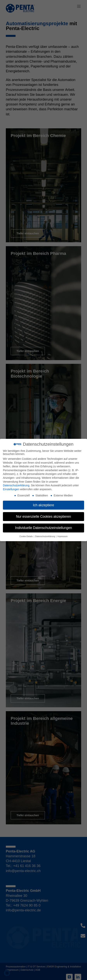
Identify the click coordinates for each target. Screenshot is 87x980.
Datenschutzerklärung (16, 485)
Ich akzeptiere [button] (44, 505)
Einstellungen (11, 489)
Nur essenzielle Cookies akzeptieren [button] (43, 517)
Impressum (63, 536)
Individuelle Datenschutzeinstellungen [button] (44, 528)
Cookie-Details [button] (26, 536)
